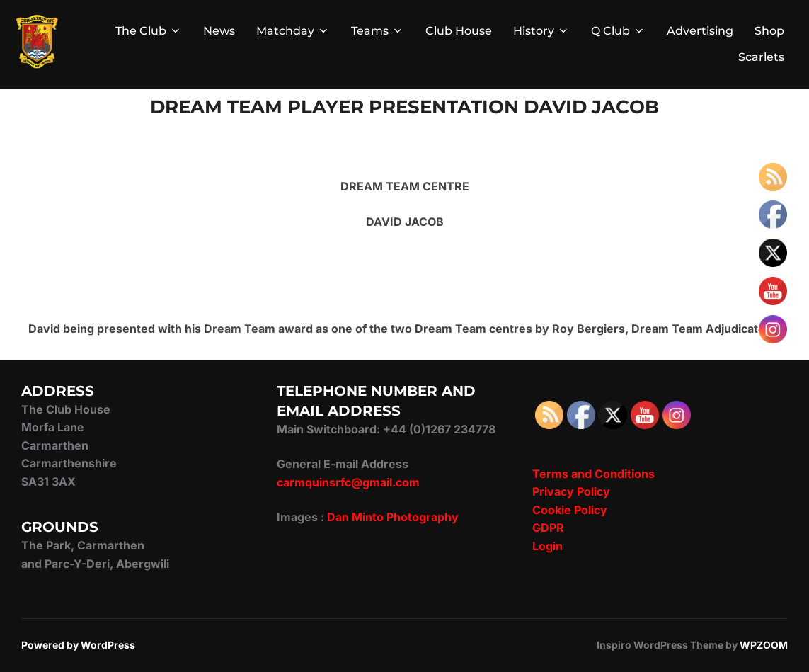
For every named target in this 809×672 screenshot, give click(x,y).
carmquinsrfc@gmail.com (348, 482)
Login (547, 546)
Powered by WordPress (78, 645)
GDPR (548, 528)
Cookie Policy (570, 510)
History (541, 31)
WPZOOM (764, 645)
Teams (378, 31)
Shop (769, 31)
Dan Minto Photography (393, 517)
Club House (459, 31)
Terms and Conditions (593, 474)
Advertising (700, 31)
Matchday (293, 31)
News (219, 31)
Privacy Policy (571, 491)
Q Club (618, 31)
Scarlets (761, 57)
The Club (149, 31)
